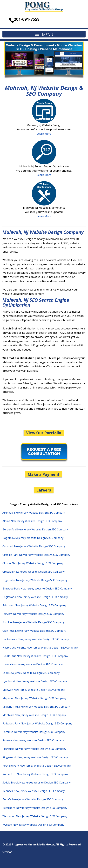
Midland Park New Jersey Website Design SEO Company (36, 707)
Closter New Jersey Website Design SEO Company (33, 563)
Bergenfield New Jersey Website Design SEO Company (35, 529)
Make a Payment (44, 474)
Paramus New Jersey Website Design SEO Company (34, 732)
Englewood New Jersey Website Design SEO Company (35, 597)
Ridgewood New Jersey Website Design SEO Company (35, 757)
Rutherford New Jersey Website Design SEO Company (35, 774)
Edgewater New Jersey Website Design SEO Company (35, 580)
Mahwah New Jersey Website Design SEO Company (34, 690)
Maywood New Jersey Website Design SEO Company (34, 698)
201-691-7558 (27, 19)
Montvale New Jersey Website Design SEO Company (34, 715)
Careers (44, 490)
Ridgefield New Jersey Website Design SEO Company (34, 749)
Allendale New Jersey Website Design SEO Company (34, 513)
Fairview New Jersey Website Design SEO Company (33, 614)
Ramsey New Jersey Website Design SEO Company (33, 740)
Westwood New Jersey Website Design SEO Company (35, 816)
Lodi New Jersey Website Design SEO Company (31, 673)
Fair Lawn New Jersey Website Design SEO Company (34, 605)
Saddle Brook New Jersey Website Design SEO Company (37, 783)
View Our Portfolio (44, 433)
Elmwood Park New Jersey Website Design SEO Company (37, 589)
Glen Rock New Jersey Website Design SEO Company (34, 631)
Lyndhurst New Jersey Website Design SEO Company (35, 681)
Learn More (44, 134)
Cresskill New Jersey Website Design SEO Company (34, 572)
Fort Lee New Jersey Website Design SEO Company (33, 622)
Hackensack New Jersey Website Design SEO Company (36, 639)
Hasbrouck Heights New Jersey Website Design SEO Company (40, 648)
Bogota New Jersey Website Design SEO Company (33, 538)
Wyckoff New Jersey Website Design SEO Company (33, 825)
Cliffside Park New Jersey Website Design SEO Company (36, 555)
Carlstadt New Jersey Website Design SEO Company (34, 546)
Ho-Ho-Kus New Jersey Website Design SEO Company (35, 656)
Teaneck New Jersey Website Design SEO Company (34, 791)
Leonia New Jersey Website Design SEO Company (33, 664)
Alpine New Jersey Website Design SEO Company (32, 521)
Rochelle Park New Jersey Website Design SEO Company (37, 766)
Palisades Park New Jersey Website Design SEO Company (37, 723)
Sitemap (7, 852)
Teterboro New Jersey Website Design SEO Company (35, 808)
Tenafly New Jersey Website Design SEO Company (33, 799)
